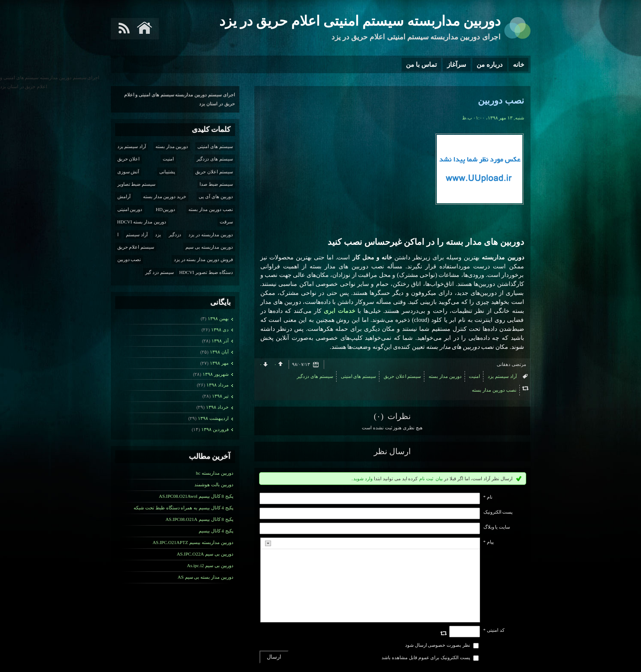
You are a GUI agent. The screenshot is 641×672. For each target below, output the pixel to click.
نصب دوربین (501, 101)
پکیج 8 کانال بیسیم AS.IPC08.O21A (199, 519)
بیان (439, 479)
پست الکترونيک (498, 512)
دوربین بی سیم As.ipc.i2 (210, 565)
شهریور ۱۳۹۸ (216, 374)
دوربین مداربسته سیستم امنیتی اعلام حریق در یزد (360, 21)
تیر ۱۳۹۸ (220, 396)
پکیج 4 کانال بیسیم (216, 531)
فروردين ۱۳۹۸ (215, 429)
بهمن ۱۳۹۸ (218, 318)
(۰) (380, 416)
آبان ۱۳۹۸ (219, 352)
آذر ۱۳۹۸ (220, 341)
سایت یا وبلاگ (497, 527)
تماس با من (421, 65)
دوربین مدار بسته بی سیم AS (206, 577)
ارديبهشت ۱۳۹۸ (213, 418)
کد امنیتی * (494, 630)
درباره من (490, 65)
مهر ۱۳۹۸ (219, 363)
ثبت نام (426, 479)
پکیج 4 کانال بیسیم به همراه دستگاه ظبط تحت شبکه (183, 508)
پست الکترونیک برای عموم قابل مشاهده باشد (426, 657)
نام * (488, 497)
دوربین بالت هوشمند (214, 485)
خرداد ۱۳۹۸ (217, 407)
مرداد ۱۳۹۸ (218, 385)
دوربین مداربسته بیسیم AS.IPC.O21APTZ (193, 542)
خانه (519, 65)
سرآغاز (457, 65)
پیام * (489, 542)
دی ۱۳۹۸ (220, 330)
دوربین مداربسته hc (215, 473)
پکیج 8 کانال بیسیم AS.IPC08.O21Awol (196, 496)
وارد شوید (363, 479)
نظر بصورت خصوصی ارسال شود (438, 645)
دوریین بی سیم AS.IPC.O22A (205, 554)
